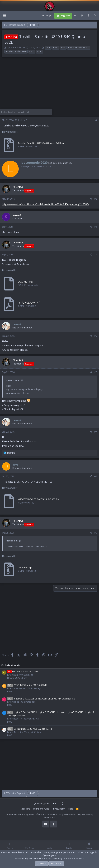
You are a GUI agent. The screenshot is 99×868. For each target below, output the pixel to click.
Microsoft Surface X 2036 (23, 671)
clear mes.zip (25, 567)
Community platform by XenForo (34, 814)
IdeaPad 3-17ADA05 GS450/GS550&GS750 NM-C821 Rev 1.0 (41, 698)
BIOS (10, 691)
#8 (96, 476)
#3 (96, 226)
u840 (40, 51)
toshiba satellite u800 (79, 48)
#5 (96, 335)
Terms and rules (41, 808)
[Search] (95, 16)
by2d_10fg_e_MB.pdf (29, 302)
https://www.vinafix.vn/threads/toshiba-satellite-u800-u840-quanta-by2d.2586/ (46, 204)
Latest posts (13, 664)
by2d (56, 48)
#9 (96, 532)
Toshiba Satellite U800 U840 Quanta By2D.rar (41, 143)
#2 (96, 198)
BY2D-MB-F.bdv (26, 281)
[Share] (96, 120)
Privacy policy (59, 808)
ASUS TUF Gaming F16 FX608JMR (27, 685)
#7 (96, 431)
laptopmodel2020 (16, 48)
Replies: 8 (21, 120)
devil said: (12, 540)
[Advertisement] (49, 85)
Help (71, 808)
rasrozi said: (13, 380)
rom (63, 48)
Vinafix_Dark (42, 803)
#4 (96, 254)
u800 (32, 51)
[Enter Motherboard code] (26, 112)
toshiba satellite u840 (16, 51)
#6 (96, 372)
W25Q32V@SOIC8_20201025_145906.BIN (38, 499)
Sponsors (25, 808)
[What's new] (88, 16)
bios (48, 48)
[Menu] (4, 16)
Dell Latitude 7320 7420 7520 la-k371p (30, 728)
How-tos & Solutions (17, 677)
